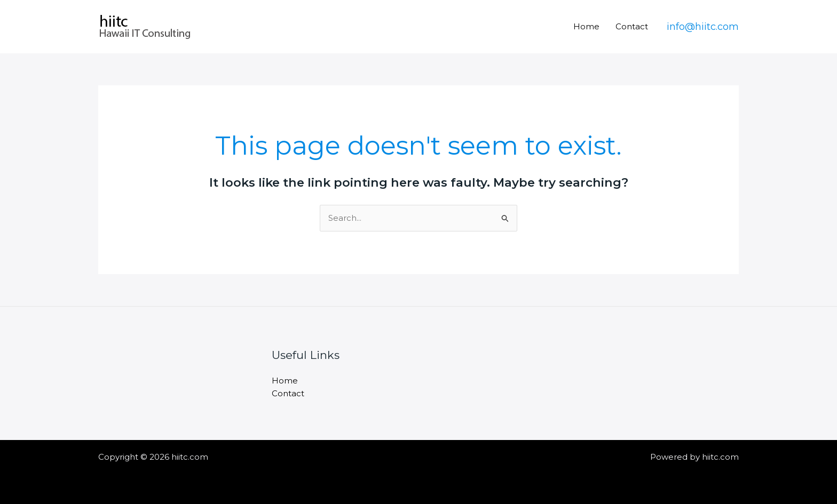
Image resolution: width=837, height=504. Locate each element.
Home (586, 26)
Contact (632, 26)
